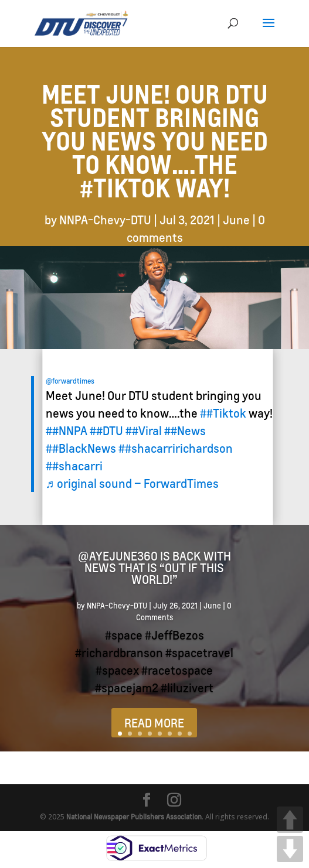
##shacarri (74, 466)
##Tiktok (223, 413)
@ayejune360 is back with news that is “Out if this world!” (154, 568)
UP (290, 820)
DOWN (290, 849)
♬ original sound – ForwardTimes (132, 483)
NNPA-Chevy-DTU (105, 220)
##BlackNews (81, 448)
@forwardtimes (70, 381)
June (236, 220)
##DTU (106, 430)
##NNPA (67, 430)
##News (185, 430)
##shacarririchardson (176, 448)
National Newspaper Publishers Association (134, 817)
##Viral (144, 430)
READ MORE (154, 723)
